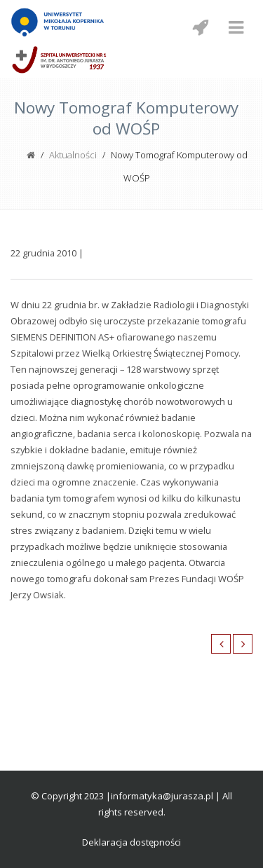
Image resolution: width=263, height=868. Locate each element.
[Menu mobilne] (236, 27)
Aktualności (73, 155)
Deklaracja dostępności (131, 842)
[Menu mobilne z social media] (200, 27)
